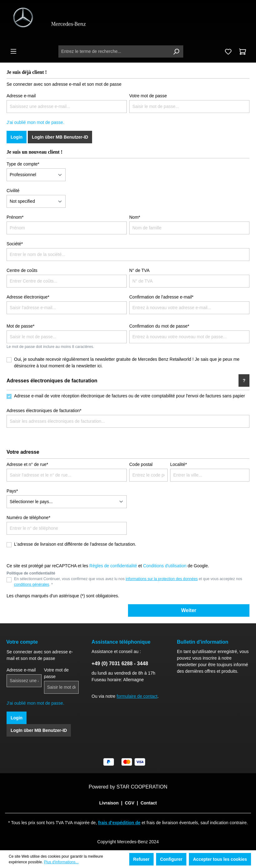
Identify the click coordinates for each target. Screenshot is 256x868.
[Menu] (13, 51)
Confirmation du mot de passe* (159, 326)
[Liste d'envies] (228, 52)
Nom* (135, 217)
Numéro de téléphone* (28, 518)
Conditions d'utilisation (165, 566)
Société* (15, 244)
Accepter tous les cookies (220, 859)
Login (17, 137)
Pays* (12, 491)
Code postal (141, 464)
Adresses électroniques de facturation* (44, 411)
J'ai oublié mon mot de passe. (35, 122)
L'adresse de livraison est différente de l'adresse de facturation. (75, 544)
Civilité (13, 191)
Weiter (189, 610)
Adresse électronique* (28, 297)
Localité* (179, 464)
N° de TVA (139, 270)
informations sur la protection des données (162, 579)
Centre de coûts (22, 270)
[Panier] (243, 52)
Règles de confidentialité (113, 566)
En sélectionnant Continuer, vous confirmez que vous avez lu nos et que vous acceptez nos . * (128, 582)
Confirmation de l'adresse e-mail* (161, 297)
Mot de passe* (21, 326)
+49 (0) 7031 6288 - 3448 (120, 664)
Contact (149, 803)
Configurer (171, 859)
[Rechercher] (176, 51)
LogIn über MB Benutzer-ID (60, 137)
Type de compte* (23, 164)
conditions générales (32, 585)
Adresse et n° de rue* (27, 464)
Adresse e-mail (21, 96)
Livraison (109, 803)
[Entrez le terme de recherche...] (114, 51)
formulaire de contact (137, 696)
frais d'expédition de (119, 823)
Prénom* (15, 217)
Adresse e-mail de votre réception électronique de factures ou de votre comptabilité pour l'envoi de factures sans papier (130, 396)
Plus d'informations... (61, 862)
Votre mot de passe (148, 96)
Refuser (141, 859)
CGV (130, 803)
